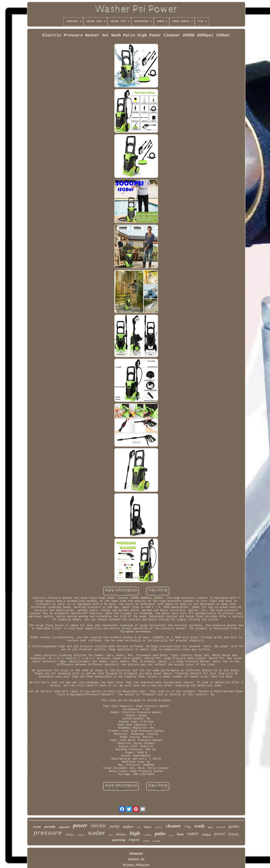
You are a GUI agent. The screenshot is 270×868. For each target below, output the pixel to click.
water (193, 833)
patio (160, 833)
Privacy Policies (136, 865)
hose (180, 834)
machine (159, 827)
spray (210, 827)
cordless (147, 835)
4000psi (121, 834)
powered (221, 827)
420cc (171, 835)
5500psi (206, 835)
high (135, 833)
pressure (48, 833)
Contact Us (136, 859)
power (80, 825)
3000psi (81, 835)
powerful (157, 841)
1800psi (148, 827)
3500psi (70, 835)
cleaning (146, 841)
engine (134, 839)
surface (128, 827)
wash (199, 826)
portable (50, 827)
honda (37, 827)
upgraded (64, 827)
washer (96, 833)
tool (110, 835)
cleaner (173, 826)
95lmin (233, 834)
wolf (139, 827)
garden (234, 826)
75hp (188, 827)
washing (119, 840)
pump (115, 826)
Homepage (136, 854)
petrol (219, 834)
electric (99, 825)
